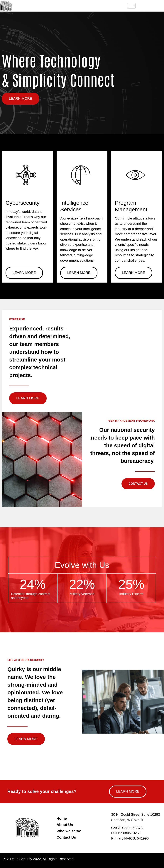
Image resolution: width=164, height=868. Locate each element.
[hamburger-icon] (131, 6)
